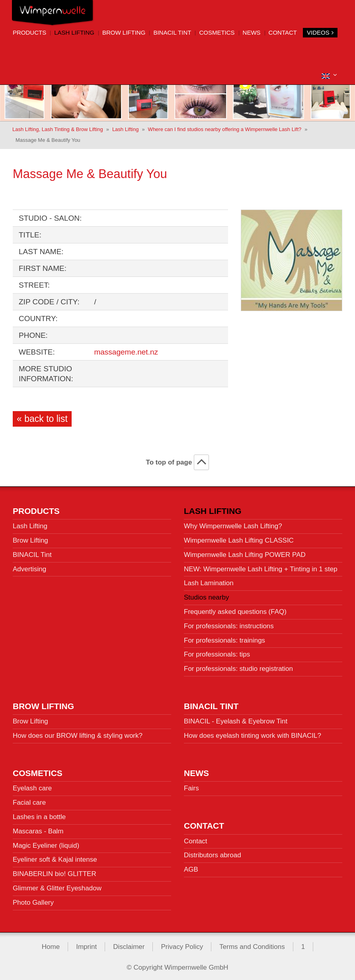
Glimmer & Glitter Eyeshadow (57, 886)
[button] (329, 75)
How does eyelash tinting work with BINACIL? (253, 733)
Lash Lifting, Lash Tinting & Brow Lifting (58, 127)
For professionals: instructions (229, 624)
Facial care (29, 800)
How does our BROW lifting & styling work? (78, 733)
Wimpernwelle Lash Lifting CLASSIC (239, 538)
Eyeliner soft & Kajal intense (55, 857)
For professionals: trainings (224, 638)
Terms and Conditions (252, 944)
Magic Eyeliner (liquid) (46, 843)
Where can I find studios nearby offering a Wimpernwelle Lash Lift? (225, 127)
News (252, 32)
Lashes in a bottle (39, 814)
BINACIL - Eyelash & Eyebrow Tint (236, 719)
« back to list (42, 416)
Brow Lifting (124, 32)
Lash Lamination (209, 581)
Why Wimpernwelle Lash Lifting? (233, 524)
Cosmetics (217, 32)
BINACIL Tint (172, 32)
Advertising (29, 567)
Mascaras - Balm (38, 829)
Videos (320, 32)
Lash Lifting (74, 32)
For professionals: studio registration (238, 666)
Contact (283, 32)
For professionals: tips (217, 652)
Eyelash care (32, 786)
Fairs (191, 786)
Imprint (86, 944)
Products (29, 32)
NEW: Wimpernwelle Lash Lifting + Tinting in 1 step (261, 567)
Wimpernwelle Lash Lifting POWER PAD (245, 552)
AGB (191, 867)
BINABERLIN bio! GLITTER (55, 871)
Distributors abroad (213, 853)
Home (51, 944)
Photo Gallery (33, 900)
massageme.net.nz (126, 350)
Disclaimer (129, 944)
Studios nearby (206, 595)
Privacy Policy (182, 944)
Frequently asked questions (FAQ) (235, 609)
